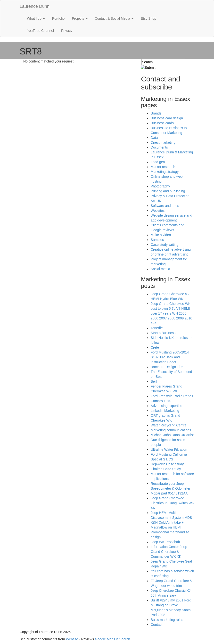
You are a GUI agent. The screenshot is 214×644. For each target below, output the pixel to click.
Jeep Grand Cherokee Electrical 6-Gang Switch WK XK (172, 503)
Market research (163, 167)
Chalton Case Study (166, 469)
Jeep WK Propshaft (165, 542)
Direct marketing (163, 142)
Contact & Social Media (114, 18)
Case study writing (165, 245)
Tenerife (157, 328)
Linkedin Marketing (165, 411)
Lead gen (158, 162)
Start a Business (163, 333)
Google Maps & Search (112, 639)
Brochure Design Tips (167, 367)
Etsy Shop (148, 18)
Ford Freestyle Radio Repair (172, 396)
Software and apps (165, 206)
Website (72, 639)
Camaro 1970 (161, 401)
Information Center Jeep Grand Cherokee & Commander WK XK (169, 552)
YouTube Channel (40, 31)
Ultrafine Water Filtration (169, 450)
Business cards (162, 123)
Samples (157, 240)
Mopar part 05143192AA (169, 493)
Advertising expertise (166, 406)
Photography (160, 186)
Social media (160, 269)
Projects (80, 18)
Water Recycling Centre (169, 425)
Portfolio (58, 18)
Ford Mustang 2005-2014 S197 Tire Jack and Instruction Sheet (170, 357)
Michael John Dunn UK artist (172, 435)
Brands (156, 113)
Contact (156, 625)
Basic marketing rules (167, 620)
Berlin (155, 381)
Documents (159, 147)
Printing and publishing (168, 191)
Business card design (167, 118)
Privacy (67, 31)
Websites (158, 211)
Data (154, 138)
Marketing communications (171, 430)
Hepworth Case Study (167, 464)
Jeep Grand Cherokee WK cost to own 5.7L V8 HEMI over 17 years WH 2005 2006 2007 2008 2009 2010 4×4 (171, 313)
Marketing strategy (165, 172)
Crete (155, 347)
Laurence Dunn (35, 6)
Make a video (161, 235)
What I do (36, 18)
